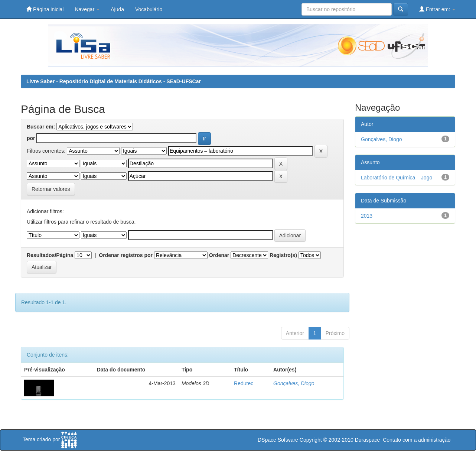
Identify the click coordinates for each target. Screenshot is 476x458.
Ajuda (117, 9)
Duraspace (368, 440)
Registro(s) (283, 255)
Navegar (87, 9)
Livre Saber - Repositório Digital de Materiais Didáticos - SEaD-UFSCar (114, 81)
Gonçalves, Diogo (294, 383)
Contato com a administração (417, 440)
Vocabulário (149, 9)
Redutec (244, 383)
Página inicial (45, 9)
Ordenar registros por (126, 255)
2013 (367, 216)
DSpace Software (278, 440)
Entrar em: (437, 9)
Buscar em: (41, 127)
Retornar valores (51, 189)
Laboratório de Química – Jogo (397, 178)
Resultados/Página (50, 255)
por (31, 138)
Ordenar (219, 255)
